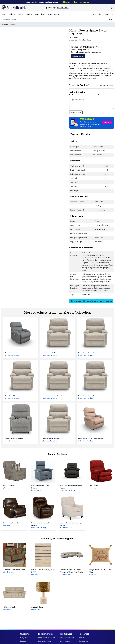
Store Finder (97, 14)
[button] (92, 123)
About (81, 638)
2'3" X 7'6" (43, 571)
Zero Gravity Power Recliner (40, 487)
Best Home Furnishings (83, 40)
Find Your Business (67, 638)
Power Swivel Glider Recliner (54, 396)
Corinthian (7, 525)
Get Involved (65, 641)
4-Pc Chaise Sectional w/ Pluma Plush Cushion (72, 571)
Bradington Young (67, 528)
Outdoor (29, 14)
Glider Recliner (11, 523)
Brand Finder (109, 14)
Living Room (25, 638)
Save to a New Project (106, 85)
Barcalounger (37, 490)
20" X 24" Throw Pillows (100, 571)
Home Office (40, 14)
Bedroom (12, 14)
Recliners (5, 25)
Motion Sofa (9, 607)
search (110, 20)
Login (111, 8)
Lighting (37, 607)
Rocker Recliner (49, 353)
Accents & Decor (54, 14)
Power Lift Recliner (14, 439)
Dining (21, 14)
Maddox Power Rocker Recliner (71, 487)
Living (4, 14)
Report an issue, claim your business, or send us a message (91, 301)
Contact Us (83, 641)
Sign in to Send (76, 112)
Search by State (45, 641)
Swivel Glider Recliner (15, 396)
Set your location (78, 56)
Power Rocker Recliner (15, 353)
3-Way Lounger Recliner (71, 524)
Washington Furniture (97, 488)
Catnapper (7, 488)
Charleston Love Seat (14, 570)
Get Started (107, 123)
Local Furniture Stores (47, 638)
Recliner (9, 485)
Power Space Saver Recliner (90, 353)
